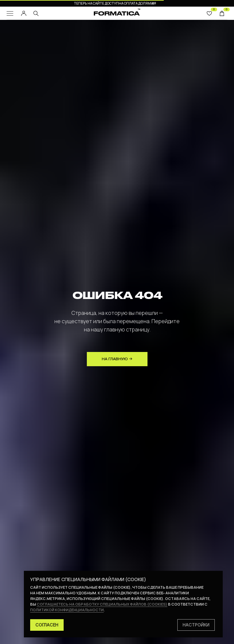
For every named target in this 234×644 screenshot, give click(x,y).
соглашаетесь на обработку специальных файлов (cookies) (102, 604)
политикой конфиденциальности (67, 610)
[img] (36, 13)
